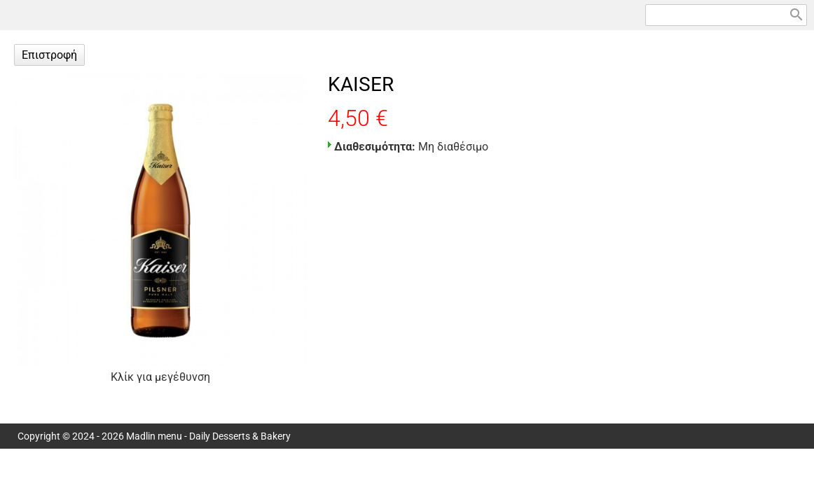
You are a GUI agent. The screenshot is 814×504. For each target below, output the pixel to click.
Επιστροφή (49, 55)
